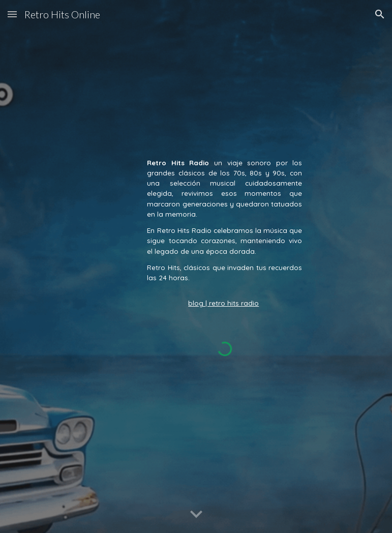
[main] (224, 233)
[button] (12, 14)
